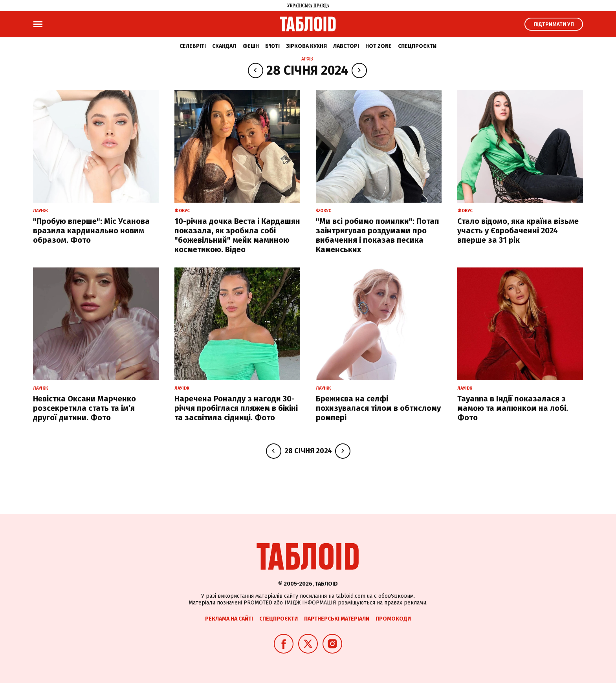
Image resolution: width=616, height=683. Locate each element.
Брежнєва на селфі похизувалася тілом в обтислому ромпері (378, 408)
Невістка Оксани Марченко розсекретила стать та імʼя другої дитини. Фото (84, 408)
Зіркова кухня (306, 46)
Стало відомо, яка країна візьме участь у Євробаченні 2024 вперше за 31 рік (518, 231)
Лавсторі (346, 46)
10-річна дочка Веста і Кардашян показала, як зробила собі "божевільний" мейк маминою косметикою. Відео (237, 235)
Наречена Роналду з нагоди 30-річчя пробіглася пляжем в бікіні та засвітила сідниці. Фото (236, 408)
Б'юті (272, 46)
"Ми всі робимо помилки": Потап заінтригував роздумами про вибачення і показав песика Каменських (378, 235)
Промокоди (393, 619)
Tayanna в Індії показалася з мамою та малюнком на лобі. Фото (513, 408)
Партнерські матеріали (337, 619)
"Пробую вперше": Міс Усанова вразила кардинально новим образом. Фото (91, 231)
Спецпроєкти (417, 46)
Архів (307, 59)
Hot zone (379, 46)
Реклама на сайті (229, 619)
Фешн (251, 46)
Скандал (224, 46)
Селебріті (193, 46)
